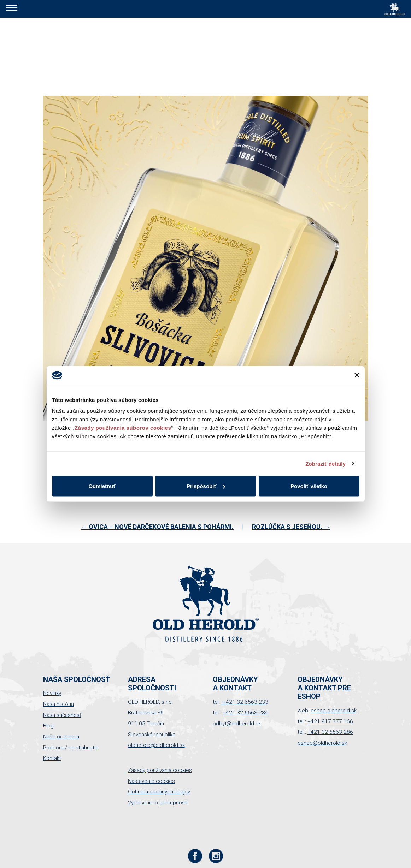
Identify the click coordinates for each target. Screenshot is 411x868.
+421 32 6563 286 (330, 732)
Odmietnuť (102, 486)
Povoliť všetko (309, 486)
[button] (11, 9)
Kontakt (52, 758)
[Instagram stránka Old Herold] (216, 856)
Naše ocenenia (61, 737)
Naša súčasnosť (62, 715)
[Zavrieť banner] (357, 375)
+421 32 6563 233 (245, 702)
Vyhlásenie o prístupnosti (158, 803)
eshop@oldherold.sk (322, 743)
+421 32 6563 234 (245, 713)
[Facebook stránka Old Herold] (196, 856)
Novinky (52, 693)
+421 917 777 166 (330, 721)
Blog (48, 726)
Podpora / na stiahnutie (71, 748)
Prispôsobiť (206, 486)
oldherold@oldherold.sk (156, 745)
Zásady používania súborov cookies (123, 428)
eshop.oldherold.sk (334, 711)
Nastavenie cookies (151, 781)
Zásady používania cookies (160, 770)
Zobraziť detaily (325, 463)
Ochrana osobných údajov (159, 792)
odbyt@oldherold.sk (237, 724)
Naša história (58, 704)
